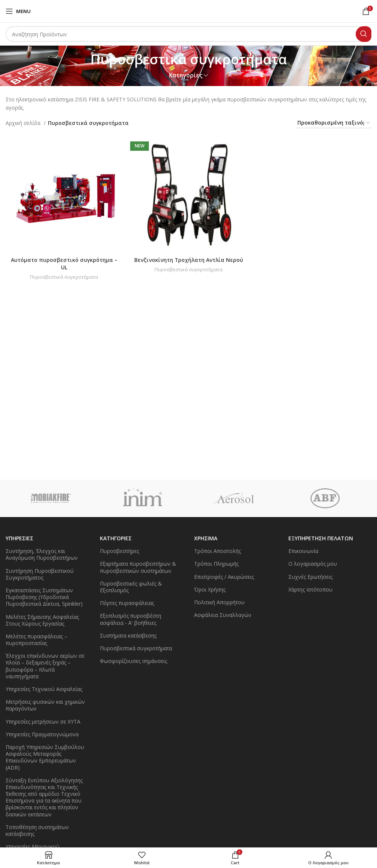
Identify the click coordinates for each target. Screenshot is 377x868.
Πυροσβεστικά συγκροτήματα (64, 277)
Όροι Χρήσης (210, 589)
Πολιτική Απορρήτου (219, 602)
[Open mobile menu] (18, 11)
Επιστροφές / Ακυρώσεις (224, 577)
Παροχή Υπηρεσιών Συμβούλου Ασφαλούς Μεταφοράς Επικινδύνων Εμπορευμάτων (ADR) (45, 757)
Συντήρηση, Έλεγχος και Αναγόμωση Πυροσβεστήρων (42, 554)
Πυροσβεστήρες (119, 551)
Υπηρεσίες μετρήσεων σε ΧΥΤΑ (43, 722)
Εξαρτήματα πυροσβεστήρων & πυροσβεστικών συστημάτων (138, 567)
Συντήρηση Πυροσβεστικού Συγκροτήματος (40, 574)
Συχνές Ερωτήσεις (310, 577)
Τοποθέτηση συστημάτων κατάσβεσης (37, 830)
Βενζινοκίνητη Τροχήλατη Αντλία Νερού (188, 260)
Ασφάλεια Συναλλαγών (223, 615)
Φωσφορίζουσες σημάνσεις (134, 661)
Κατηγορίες (186, 75)
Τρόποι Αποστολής (217, 551)
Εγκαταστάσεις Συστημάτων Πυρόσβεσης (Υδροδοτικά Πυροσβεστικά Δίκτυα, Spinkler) (44, 597)
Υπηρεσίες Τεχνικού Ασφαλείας (44, 689)
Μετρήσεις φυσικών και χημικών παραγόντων (45, 705)
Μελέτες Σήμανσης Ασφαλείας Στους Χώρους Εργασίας (42, 620)
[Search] (188, 34)
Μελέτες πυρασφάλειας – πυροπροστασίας (36, 640)
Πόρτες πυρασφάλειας (127, 603)
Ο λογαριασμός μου (313, 564)
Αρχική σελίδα (24, 123)
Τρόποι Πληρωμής (216, 564)
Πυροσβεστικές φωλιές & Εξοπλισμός (131, 587)
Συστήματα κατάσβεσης (128, 635)
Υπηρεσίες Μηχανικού (33, 846)
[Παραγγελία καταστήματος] (334, 123)
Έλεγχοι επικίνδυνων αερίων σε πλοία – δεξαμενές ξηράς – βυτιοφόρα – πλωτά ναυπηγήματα (45, 666)
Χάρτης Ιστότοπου (310, 589)
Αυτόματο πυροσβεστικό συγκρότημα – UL (64, 264)
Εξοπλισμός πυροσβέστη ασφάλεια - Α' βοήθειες (131, 619)
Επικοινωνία (303, 551)
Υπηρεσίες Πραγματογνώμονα (42, 734)
